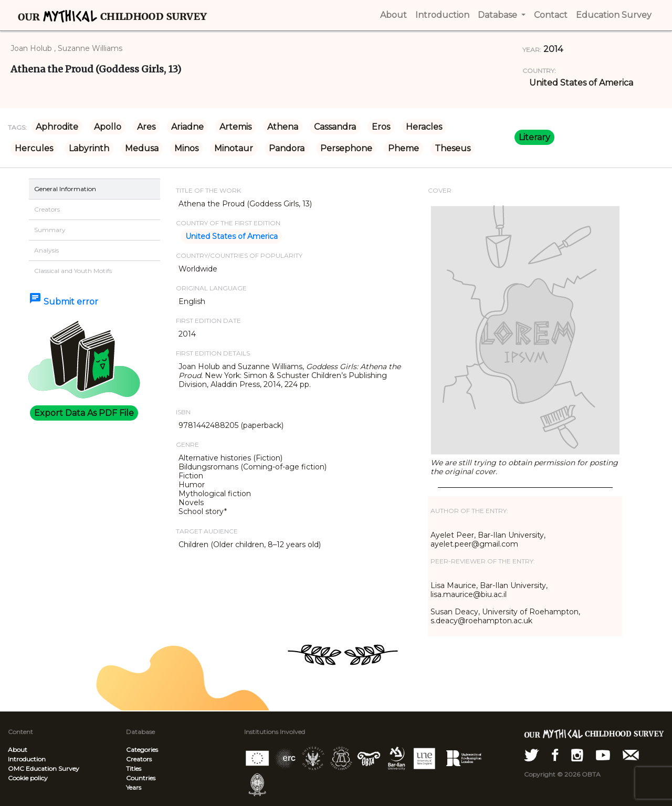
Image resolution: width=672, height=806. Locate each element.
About (18, 750)
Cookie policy (28, 778)
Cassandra (335, 127)
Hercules (34, 148)
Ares (146, 127)
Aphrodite (57, 127)
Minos (186, 148)
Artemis (235, 127)
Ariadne (187, 127)
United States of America (581, 83)
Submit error (64, 302)
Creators (139, 759)
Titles (134, 768)
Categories (142, 750)
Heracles (424, 127)
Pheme (403, 148)
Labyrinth (89, 148)
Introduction (27, 759)
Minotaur (234, 148)
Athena (283, 127)
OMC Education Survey (44, 768)
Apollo (108, 127)
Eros (381, 127)
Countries (141, 778)
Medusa (142, 148)
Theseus (453, 148)
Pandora (287, 148)
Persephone (346, 148)
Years (134, 787)
